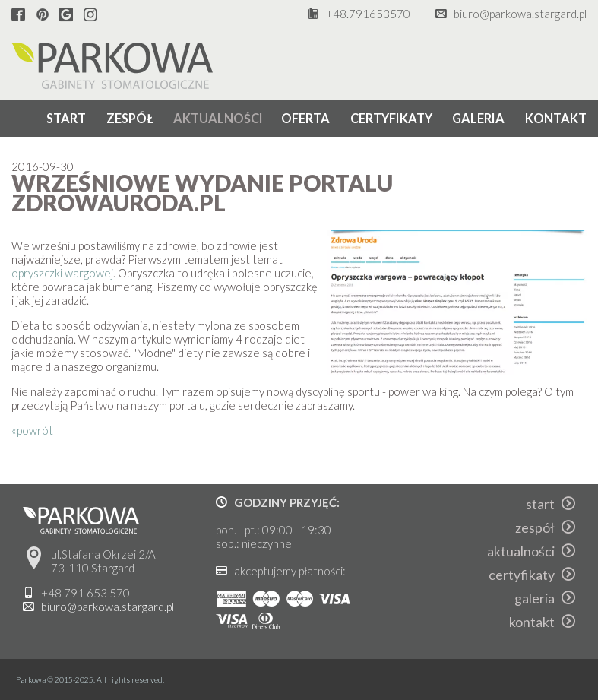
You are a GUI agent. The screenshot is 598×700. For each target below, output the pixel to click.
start (66, 118)
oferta (305, 118)
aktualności (218, 118)
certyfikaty (391, 118)
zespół (130, 118)
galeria (478, 118)
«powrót (32, 430)
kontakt (556, 118)
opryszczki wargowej (62, 273)
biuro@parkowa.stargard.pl (520, 14)
